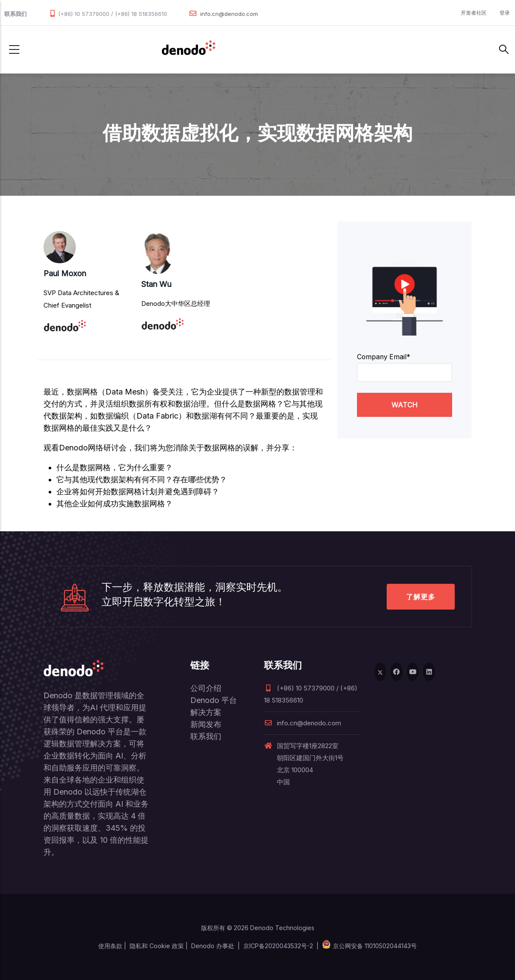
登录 (505, 13)
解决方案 (206, 712)
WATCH (405, 405)
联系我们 (206, 736)
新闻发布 (206, 724)
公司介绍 (206, 688)
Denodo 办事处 (213, 946)
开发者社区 (474, 13)
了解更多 (421, 597)
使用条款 (110, 946)
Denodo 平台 (214, 700)
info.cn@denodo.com (229, 14)
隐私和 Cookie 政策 (157, 946)
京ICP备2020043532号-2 (278, 946)
